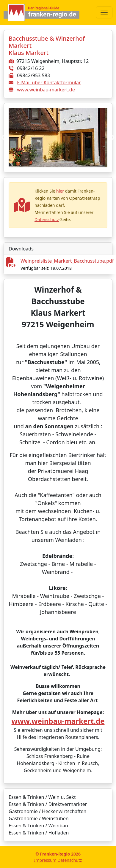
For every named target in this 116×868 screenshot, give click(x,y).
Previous (4, 138)
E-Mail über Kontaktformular (49, 82)
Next (112, 138)
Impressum (45, 860)
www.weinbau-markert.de (46, 90)
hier (60, 191)
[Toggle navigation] (104, 12)
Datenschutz (47, 219)
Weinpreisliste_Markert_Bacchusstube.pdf (67, 261)
